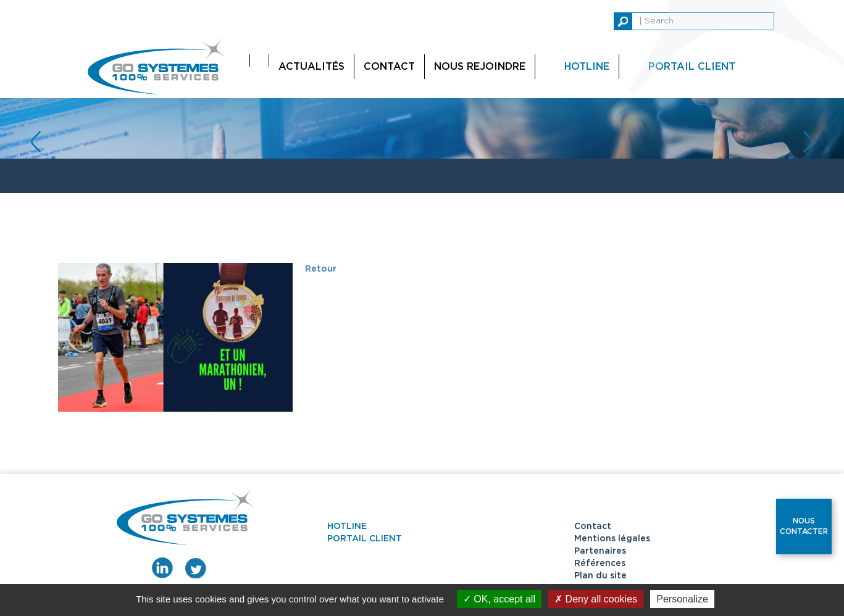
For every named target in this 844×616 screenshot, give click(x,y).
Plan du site (600, 576)
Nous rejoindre (480, 67)
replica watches (35, 6)
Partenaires (600, 551)
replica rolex (164, 6)
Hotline (587, 67)
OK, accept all (499, 599)
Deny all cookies (596, 599)
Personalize (682, 599)
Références (600, 564)
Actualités (311, 67)
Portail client (365, 539)
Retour (321, 269)
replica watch (103, 6)
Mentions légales (612, 539)
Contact (389, 67)
